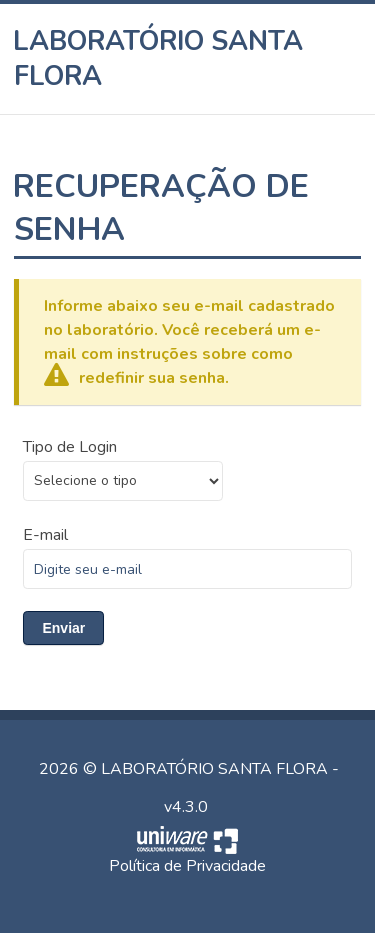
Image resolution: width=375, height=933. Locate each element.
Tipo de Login (70, 447)
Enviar (63, 628)
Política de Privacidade (187, 866)
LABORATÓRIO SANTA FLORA (158, 59)
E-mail (45, 535)
